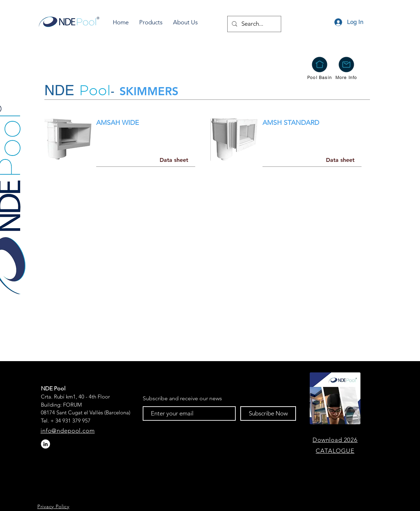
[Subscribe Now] (268, 413)
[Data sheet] (174, 160)
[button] (151, 22)
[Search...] (254, 24)
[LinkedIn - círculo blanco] (45, 444)
